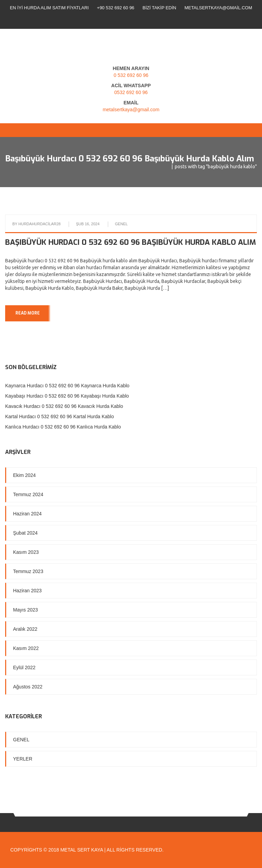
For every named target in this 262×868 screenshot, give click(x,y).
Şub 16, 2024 (88, 224)
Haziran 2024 (27, 514)
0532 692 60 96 (131, 92)
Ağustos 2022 (28, 687)
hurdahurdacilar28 (40, 224)
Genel (121, 224)
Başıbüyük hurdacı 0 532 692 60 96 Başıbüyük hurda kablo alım (130, 242)
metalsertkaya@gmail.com (218, 8)
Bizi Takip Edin (159, 8)
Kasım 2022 (26, 648)
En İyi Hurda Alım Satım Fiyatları (49, 8)
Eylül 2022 (24, 667)
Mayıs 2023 (25, 610)
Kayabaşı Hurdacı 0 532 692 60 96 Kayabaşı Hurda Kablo (67, 396)
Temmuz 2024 (28, 494)
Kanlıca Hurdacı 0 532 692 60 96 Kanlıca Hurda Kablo (63, 427)
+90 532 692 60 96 (116, 8)
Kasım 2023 (26, 552)
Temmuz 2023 (28, 571)
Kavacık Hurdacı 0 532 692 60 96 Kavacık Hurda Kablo (64, 406)
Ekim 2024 (24, 475)
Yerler (23, 759)
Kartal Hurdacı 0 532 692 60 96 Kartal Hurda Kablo (60, 416)
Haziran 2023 (27, 591)
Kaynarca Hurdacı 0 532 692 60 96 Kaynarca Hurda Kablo (67, 386)
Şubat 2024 (25, 533)
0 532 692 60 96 (131, 75)
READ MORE (28, 313)
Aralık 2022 (25, 629)
